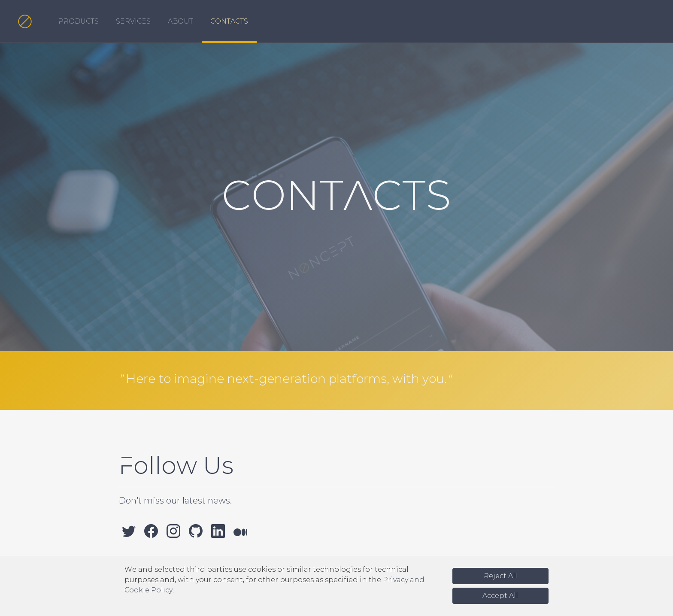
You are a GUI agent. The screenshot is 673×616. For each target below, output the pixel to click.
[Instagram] (173, 531)
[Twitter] (129, 531)
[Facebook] (151, 531)
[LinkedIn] (218, 531)
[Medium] (240, 531)
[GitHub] (196, 531)
